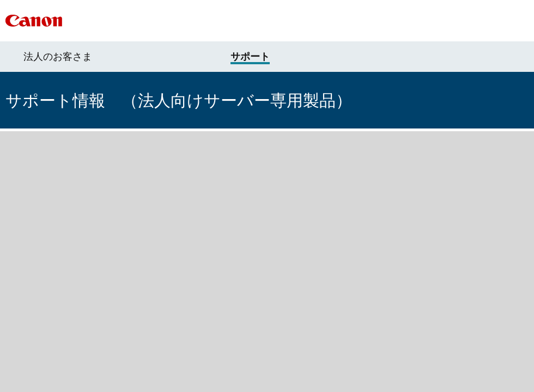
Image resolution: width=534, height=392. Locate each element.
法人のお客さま (58, 57)
